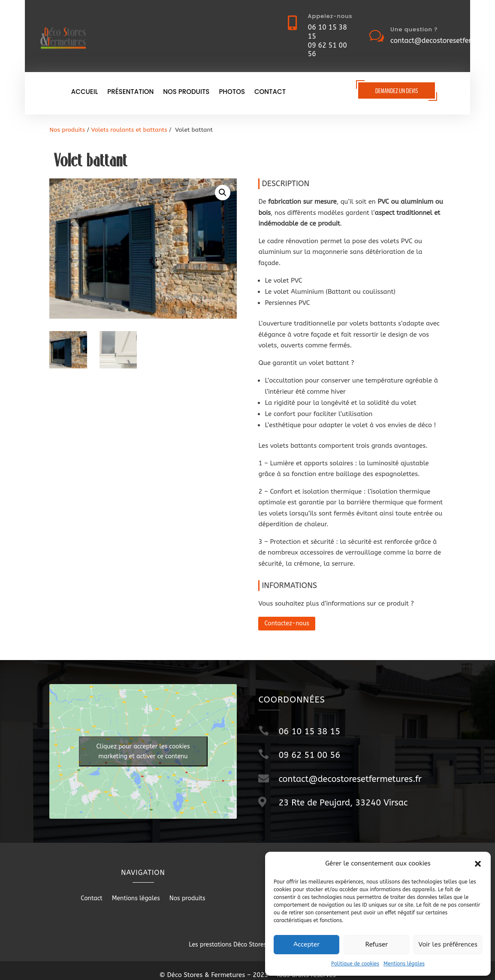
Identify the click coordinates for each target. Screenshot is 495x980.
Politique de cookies (355, 964)
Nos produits (186, 92)
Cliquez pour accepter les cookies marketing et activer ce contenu (143, 751)
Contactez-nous (287, 623)
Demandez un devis (397, 91)
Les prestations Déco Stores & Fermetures (247, 945)
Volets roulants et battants (129, 130)
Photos (232, 92)
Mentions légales (404, 964)
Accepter (306, 944)
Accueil (85, 92)
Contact (270, 92)
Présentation (130, 92)
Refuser (376, 944)
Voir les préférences (448, 944)
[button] (478, 864)
